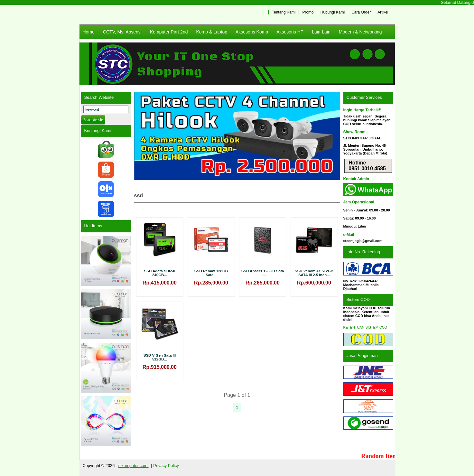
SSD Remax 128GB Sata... (211, 273)
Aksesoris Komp (252, 32)
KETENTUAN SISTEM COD (365, 327)
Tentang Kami (284, 12)
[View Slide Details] (237, 136)
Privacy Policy (166, 466)
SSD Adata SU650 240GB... (160, 273)
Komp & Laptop (212, 32)
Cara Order (361, 12)
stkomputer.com (134, 466)
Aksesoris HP (290, 32)
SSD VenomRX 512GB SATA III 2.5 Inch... (314, 273)
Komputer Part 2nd (169, 32)
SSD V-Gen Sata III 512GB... (160, 357)
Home (89, 32)
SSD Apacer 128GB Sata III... (263, 273)
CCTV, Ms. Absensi (122, 32)
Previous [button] (142, 136)
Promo (308, 12)
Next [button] (332, 136)
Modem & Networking (360, 32)
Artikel (383, 12)
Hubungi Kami (333, 12)
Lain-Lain (321, 32)
